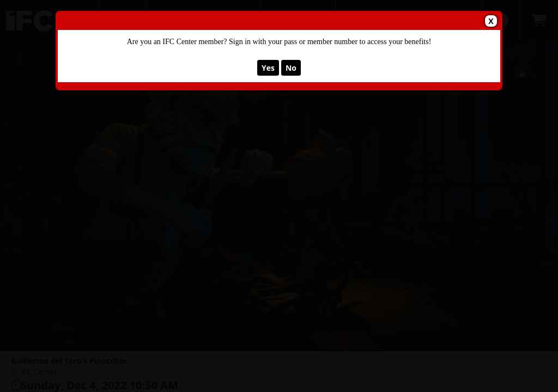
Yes (268, 68)
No (291, 68)
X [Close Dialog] (491, 21)
